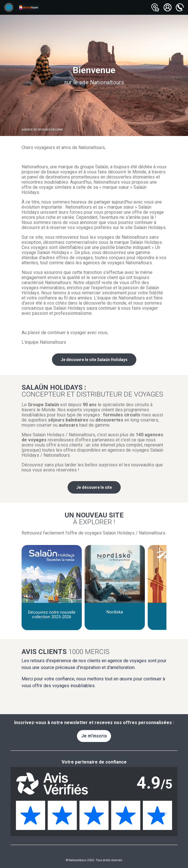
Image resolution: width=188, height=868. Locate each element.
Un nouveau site (94, 518)
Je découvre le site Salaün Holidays (94, 360)
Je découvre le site (94, 487)
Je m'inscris (94, 736)
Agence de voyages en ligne (42, 130)
